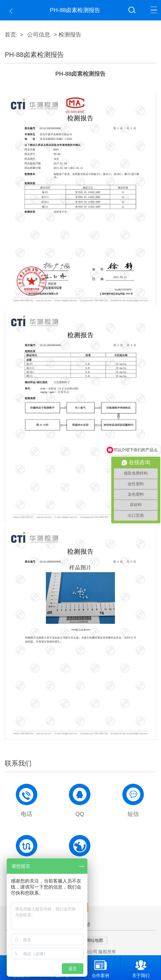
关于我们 (141, 967)
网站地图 (94, 940)
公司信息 (39, 35)
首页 (10, 35)
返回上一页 (12, 11)
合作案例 (100, 967)
